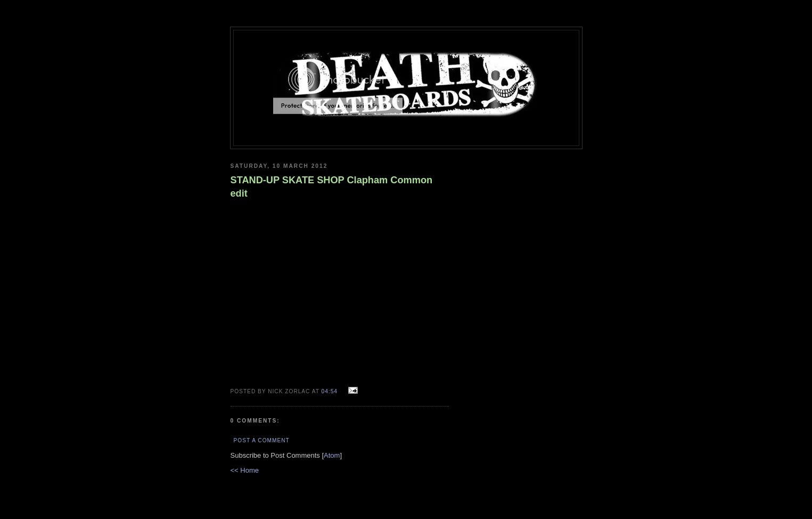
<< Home (245, 470)
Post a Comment (262, 440)
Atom (332, 455)
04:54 (331, 391)
